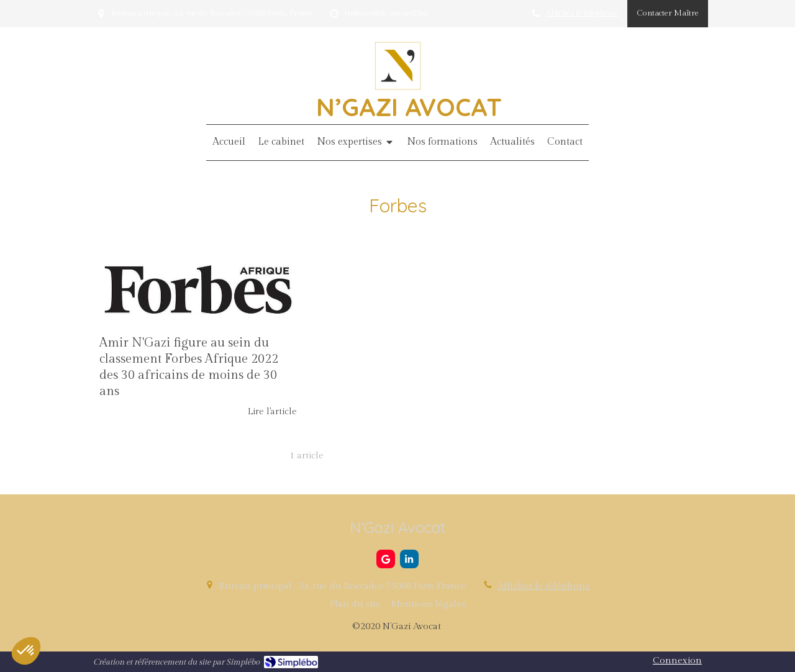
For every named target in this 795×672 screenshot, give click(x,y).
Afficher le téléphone (582, 13)
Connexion (677, 661)
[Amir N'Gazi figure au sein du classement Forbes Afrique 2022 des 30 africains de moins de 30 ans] (198, 289)
